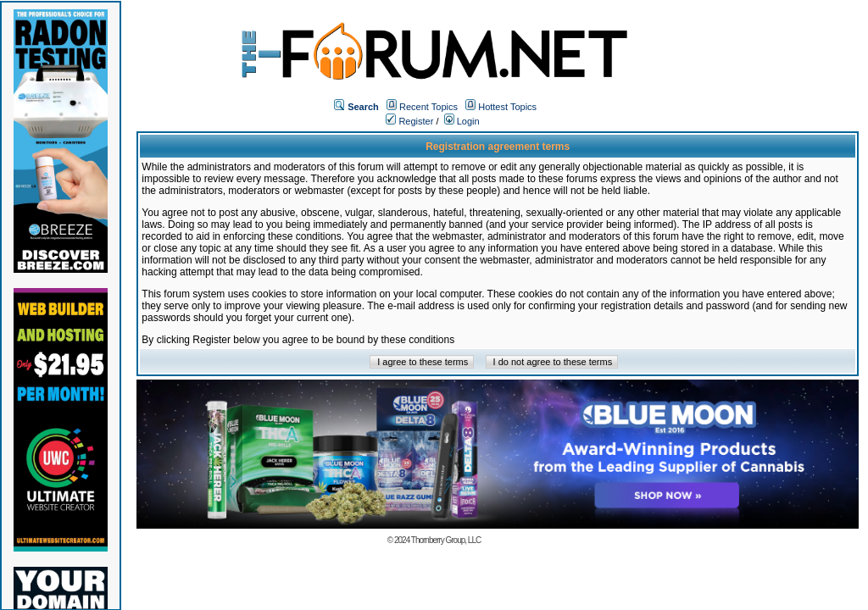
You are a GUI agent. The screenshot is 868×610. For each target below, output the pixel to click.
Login (462, 121)
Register (409, 121)
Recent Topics (428, 107)
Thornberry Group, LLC (446, 540)
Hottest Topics (507, 107)
